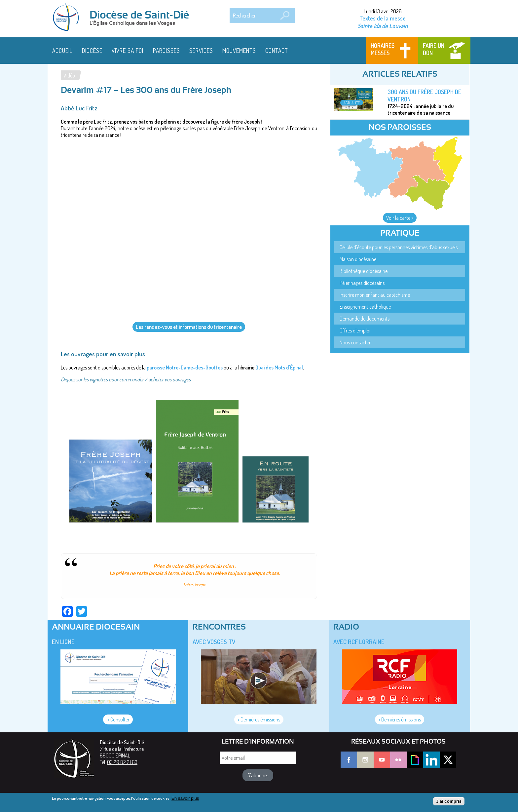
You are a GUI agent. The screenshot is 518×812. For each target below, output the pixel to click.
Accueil (62, 51)
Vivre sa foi (128, 51)
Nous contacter (355, 342)
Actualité (352, 103)
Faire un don (434, 49)
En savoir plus (185, 798)
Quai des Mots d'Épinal (279, 367)
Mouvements (239, 51)
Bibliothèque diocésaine (364, 271)
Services (201, 51)
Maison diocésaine (358, 259)
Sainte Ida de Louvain (383, 26)
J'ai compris (449, 801)
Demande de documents (365, 319)
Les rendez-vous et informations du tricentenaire (189, 327)
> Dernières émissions (259, 719)
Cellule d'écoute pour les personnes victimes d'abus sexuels (399, 247)
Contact (277, 51)
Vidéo (69, 75)
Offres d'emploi (355, 330)
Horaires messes (383, 49)
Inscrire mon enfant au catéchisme (375, 295)
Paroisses (166, 51)
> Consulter (118, 719)
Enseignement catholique (365, 307)
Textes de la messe (383, 18)
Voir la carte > (400, 218)
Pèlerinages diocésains (362, 283)
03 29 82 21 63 (122, 762)
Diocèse (92, 51)
